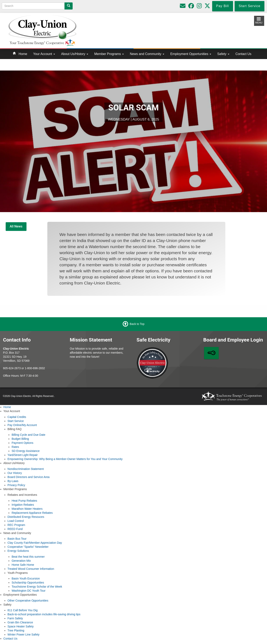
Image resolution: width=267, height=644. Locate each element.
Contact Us (243, 54)
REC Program (16, 525)
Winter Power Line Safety (23, 634)
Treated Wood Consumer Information (31, 569)
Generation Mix (21, 561)
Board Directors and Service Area (29, 477)
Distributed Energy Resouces (26, 517)
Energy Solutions (18, 551)
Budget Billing (20, 439)
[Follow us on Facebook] (191, 7)
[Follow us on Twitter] (207, 7)
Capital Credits (17, 417)
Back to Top (137, 324)
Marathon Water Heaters (27, 509)
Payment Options (22, 443)
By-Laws (13, 481)
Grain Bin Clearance (20, 622)
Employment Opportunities (191, 54)
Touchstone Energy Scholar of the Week (37, 587)
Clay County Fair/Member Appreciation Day (35, 543)
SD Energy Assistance (26, 451)
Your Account (44, 54)
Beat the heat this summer (28, 557)
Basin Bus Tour (17, 539)
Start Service (16, 421)
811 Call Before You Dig (23, 610)
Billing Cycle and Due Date (28, 435)
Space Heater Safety (21, 626)
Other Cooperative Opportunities (28, 601)
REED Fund (15, 529)
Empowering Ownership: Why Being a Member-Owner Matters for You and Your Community (65, 459)
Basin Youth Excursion (26, 578)
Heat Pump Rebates (24, 501)
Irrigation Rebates (23, 505)
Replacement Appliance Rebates (32, 513)
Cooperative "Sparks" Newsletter (28, 547)
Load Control (16, 521)
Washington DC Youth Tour (28, 591)
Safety (223, 54)
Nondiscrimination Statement (26, 469)
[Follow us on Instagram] (199, 7)
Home (23, 54)
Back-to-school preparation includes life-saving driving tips (44, 614)
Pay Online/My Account (22, 425)
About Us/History (75, 54)
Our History (15, 473)
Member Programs (109, 54)
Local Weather (168, 30)
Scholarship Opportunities (28, 583)
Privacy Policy (16, 485)
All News (16, 226)
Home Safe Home (23, 565)
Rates (15, 447)
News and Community (147, 54)
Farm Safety (15, 618)
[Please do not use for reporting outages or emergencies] (183, 7)
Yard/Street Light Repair (23, 455)
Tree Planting (16, 630)
